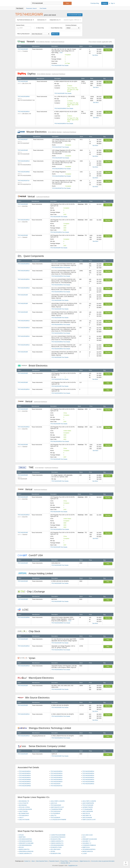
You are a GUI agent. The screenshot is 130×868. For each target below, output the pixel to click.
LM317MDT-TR (87, 815)
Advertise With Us (65, 863)
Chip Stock (30, 631)
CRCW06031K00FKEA (89, 849)
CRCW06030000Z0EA (25, 845)
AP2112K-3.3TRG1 (24, 807)
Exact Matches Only (56, 28)
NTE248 (21, 835)
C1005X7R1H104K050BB (58, 835)
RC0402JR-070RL (56, 839)
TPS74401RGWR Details (75, 15)
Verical (34, 196)
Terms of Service (74, 861)
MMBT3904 (22, 837)
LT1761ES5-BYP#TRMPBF (58, 820)
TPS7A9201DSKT (56, 811)
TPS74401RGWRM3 (24, 96)
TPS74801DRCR (24, 815)
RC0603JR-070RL (56, 853)
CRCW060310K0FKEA (25, 839)
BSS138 (21, 847)
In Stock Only (39, 28)
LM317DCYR (86, 813)
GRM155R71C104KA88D (26, 843)
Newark (41, 41)
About (33, 861)
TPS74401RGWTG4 (24, 181)
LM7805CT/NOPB (87, 807)
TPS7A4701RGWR (88, 805)
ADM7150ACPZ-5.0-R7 (57, 807)
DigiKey (41, 74)
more (61, 53)
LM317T (21, 818)
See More (95, 55)
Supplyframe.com (73, 866)
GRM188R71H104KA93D (90, 839)
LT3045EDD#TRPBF (56, 809)
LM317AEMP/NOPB (88, 803)
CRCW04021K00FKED (25, 841)
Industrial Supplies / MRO (73, 20)
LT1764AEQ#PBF (87, 809)
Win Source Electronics (35, 698)
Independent (55, 20)
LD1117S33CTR (24, 803)
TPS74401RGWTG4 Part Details (61, 188)
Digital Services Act (85, 861)
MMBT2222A (86, 847)
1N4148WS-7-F (87, 843)
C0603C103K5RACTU (25, 853)
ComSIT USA (31, 555)
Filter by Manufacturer (23, 34)
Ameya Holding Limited (36, 573)
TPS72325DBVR (55, 818)
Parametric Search (54, 861)
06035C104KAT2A (88, 851)
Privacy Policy (64, 861)
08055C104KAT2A (24, 849)
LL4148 (84, 853)
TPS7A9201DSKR (56, 805)
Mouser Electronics (47, 132)
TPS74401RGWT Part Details (60, 147)
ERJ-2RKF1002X (55, 849)
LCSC (24, 610)
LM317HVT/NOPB (24, 820)
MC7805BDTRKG (24, 813)
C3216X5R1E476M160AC (58, 837)
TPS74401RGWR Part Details (60, 65)
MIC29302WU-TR (24, 801)
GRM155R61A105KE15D (26, 851)
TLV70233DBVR (55, 813)
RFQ (108, 383)
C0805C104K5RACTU (57, 841)
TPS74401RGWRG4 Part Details (64, 124)
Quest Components (32, 256)
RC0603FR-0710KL (56, 847)
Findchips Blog (95, 3)
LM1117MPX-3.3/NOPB (89, 801)
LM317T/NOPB (23, 811)
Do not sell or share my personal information (103, 861)
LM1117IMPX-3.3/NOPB (58, 801)
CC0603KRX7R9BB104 (89, 845)
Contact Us (27, 861)
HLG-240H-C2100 (87, 835)
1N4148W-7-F (86, 841)
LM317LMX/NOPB (88, 811)
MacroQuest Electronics (37, 678)
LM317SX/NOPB (87, 818)
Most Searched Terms (42, 861)
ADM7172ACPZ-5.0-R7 (89, 820)
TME (38, 467)
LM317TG (53, 815)
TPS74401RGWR (23, 49)
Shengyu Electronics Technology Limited (45, 728)
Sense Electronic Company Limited (43, 746)
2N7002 (53, 851)
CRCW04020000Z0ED (57, 845)
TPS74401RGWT (23, 139)
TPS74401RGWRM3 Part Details (64, 108)
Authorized (42, 20)
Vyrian (27, 658)
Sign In (113, 3)
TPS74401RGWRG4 (24, 112)
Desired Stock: (24, 27)
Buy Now (108, 50)
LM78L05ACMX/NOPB (25, 809)
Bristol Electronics (34, 366)
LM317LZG (54, 803)
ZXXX (84, 837)
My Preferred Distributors (26, 20)
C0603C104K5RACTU (57, 843)
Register (105, 3)
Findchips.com (22, 3)
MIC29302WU (23, 805)
